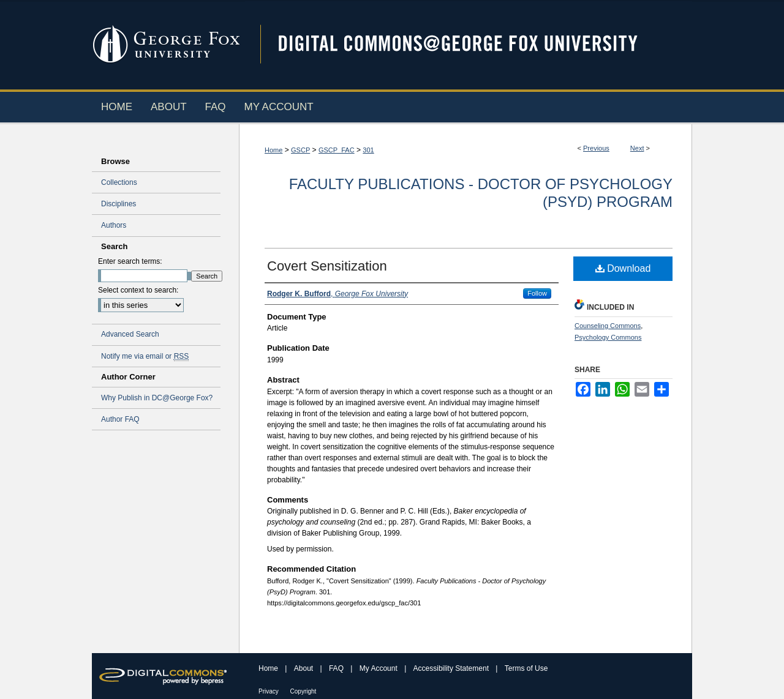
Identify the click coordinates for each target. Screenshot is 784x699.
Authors (114, 225)
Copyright (303, 691)
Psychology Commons (608, 337)
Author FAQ (120, 419)
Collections (119, 182)
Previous (596, 148)
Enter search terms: (130, 261)
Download (623, 268)
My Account (379, 668)
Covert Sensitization (327, 266)
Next (637, 148)
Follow (537, 293)
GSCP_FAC (337, 150)
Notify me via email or (145, 356)
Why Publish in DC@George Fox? (157, 398)
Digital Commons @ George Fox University (469, 44)
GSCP (300, 150)
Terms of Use (526, 668)
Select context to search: (138, 290)
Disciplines (119, 204)
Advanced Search (130, 334)
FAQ (337, 668)
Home (273, 150)
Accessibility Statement (452, 668)
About (305, 668)
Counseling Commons (608, 326)
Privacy (269, 691)
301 (368, 150)
